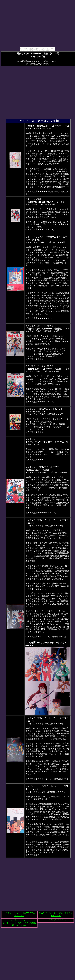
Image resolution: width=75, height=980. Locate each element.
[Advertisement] (23, 24)
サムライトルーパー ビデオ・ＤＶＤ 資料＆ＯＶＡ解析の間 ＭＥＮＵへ (19, 923)
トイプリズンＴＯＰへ (56, 920)
